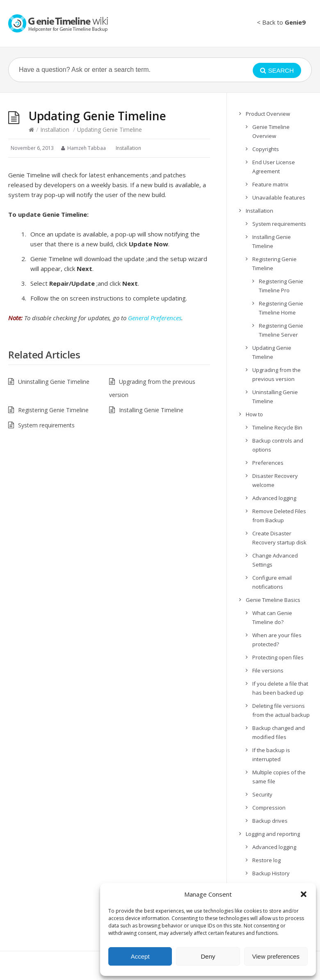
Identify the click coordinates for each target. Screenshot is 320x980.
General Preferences (155, 318)
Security (262, 794)
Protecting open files (278, 657)
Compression (269, 808)
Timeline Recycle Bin (277, 427)
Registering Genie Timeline (53, 410)
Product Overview (268, 114)
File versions (268, 670)
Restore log (266, 860)
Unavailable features (279, 197)
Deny (208, 956)
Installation (55, 130)
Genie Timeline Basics (273, 600)
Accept (140, 956)
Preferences (268, 463)
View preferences (276, 956)
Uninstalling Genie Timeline (54, 382)
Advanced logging (274, 498)
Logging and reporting (273, 834)
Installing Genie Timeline (151, 410)
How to (254, 414)
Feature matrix (270, 184)
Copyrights (266, 149)
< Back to (281, 22)
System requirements (46, 425)
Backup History (271, 873)
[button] (304, 894)
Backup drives (270, 821)
